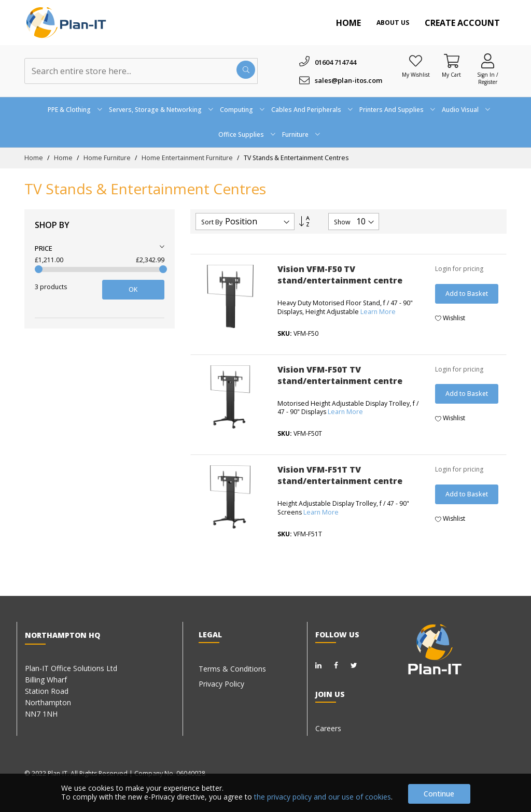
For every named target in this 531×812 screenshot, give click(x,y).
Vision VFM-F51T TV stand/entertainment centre (340, 475)
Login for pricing (459, 269)
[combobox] (141, 71)
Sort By (212, 222)
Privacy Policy (221, 684)
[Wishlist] (416, 61)
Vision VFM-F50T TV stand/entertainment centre (340, 375)
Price (44, 248)
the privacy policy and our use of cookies (323, 797)
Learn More (378, 312)
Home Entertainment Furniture (188, 158)
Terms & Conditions (232, 669)
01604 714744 (336, 62)
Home (348, 23)
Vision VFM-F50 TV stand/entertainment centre (340, 275)
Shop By (52, 225)
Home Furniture (108, 158)
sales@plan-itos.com (348, 80)
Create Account (462, 23)
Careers (328, 728)
